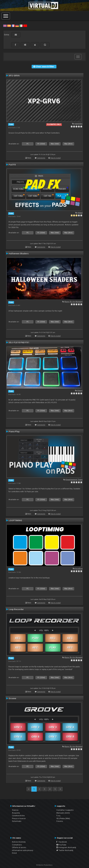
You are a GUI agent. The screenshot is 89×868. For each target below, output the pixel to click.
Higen (80, 391)
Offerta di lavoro (19, 847)
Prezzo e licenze (19, 818)
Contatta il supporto (65, 810)
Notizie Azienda (19, 842)
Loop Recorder (16, 609)
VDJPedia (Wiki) (63, 818)
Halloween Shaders (19, 253)
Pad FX (12, 165)
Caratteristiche (18, 816)
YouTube (61, 845)
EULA (14, 853)
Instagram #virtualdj (66, 847)
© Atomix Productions (44, 865)
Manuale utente (63, 813)
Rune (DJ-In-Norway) (74, 302)
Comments (41, 158)
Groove (12, 698)
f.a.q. (59, 816)
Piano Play (14, 431)
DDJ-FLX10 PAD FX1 (19, 342)
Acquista (16, 813)
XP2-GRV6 (14, 76)
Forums (60, 821)
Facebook (62, 842)
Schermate (17, 821)
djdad (80, 213)
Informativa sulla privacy (23, 850)
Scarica (15, 810)
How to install (56, 158)
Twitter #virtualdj (65, 850)
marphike (78, 124)
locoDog (79, 569)
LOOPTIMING (15, 520)
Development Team (74, 480)
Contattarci (17, 845)
